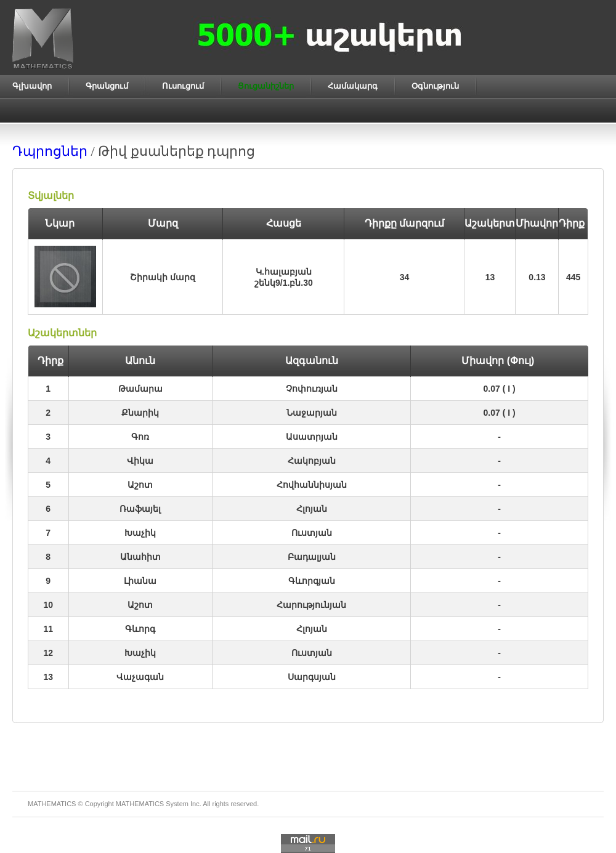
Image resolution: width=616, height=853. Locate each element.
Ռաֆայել (140, 509)
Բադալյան (312, 557)
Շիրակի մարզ (163, 277)
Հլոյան (312, 509)
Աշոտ (140, 485)
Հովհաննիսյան (312, 485)
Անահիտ (140, 557)
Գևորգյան (312, 581)
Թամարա (140, 389)
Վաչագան (140, 677)
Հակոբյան (312, 461)
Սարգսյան (312, 677)
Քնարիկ (140, 413)
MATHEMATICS (140, 804)
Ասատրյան (312, 437)
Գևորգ (140, 629)
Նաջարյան (312, 413)
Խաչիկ (140, 533)
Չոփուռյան (312, 389)
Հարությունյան (311, 605)
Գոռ (140, 437)
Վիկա (140, 461)
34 (405, 277)
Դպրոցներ (50, 151)
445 (573, 277)
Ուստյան (312, 533)
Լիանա (140, 581)
